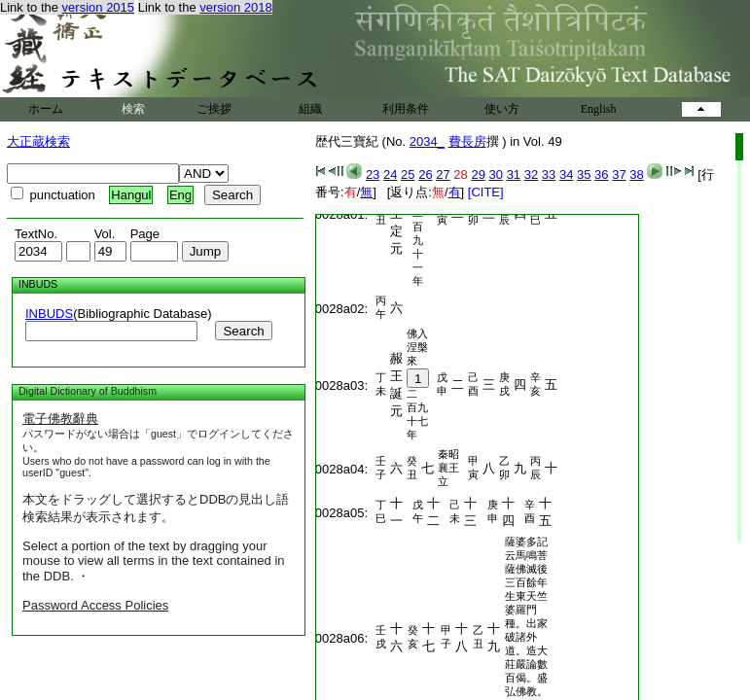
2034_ (427, 141)
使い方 (502, 109)
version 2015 (98, 7)
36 (601, 175)
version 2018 (235, 7)
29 (478, 175)
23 (373, 175)
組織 (310, 109)
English (599, 109)
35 (584, 175)
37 (619, 175)
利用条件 (406, 109)
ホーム (46, 109)
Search (243, 331)
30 (496, 175)
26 (425, 175)
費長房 (467, 141)
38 (636, 175)
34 (566, 175)
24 (390, 175)
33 (549, 175)
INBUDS (49, 314)
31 (514, 175)
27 (443, 175)
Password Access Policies (95, 605)
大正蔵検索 (38, 141)
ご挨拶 (214, 109)
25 (408, 175)
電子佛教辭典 (60, 419)
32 (531, 175)
